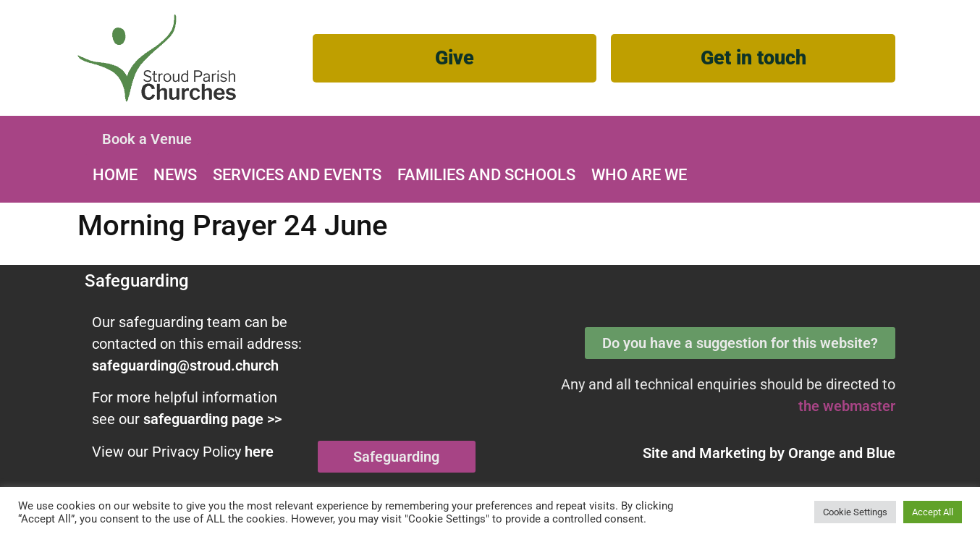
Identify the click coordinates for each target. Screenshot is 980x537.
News (175, 175)
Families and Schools (486, 175)
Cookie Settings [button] (855, 512)
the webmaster (847, 406)
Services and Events (297, 175)
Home (115, 175)
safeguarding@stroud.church (185, 365)
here (259, 452)
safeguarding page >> (212, 419)
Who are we (639, 175)
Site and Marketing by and (769, 453)
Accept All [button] (933, 512)
